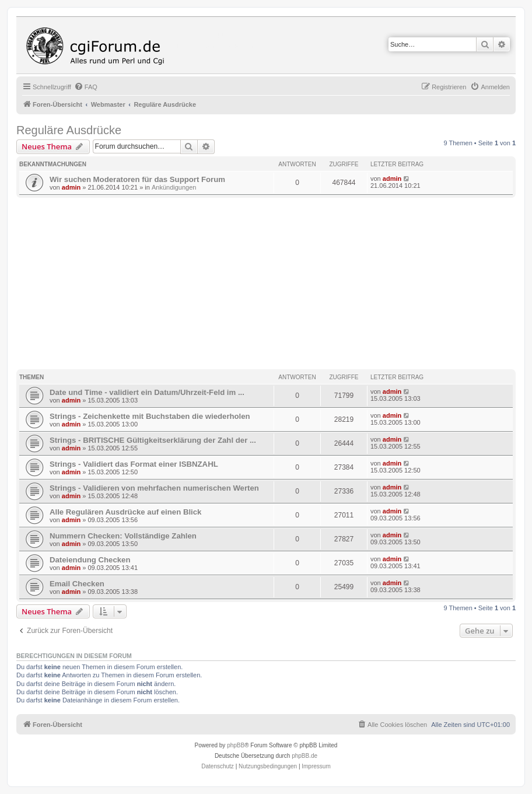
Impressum (316, 766)
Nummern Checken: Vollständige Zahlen (123, 536)
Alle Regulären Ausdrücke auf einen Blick (125, 512)
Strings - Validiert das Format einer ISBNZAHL (134, 464)
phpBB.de (304, 756)
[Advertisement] (274, 285)
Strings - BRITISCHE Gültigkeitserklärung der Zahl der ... (153, 440)
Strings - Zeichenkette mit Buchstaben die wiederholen (150, 416)
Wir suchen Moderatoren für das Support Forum (137, 179)
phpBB (236, 745)
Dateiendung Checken (90, 560)
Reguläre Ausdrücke (69, 130)
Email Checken (77, 584)
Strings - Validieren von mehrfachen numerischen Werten (154, 488)
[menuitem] (86, 87)
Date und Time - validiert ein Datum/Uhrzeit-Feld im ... (147, 392)
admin (71, 187)
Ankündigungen (174, 187)
